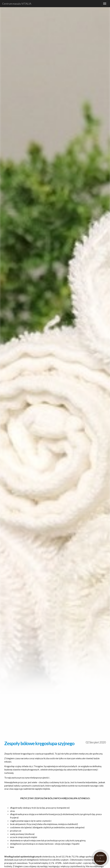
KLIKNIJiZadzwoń (100, 858)
